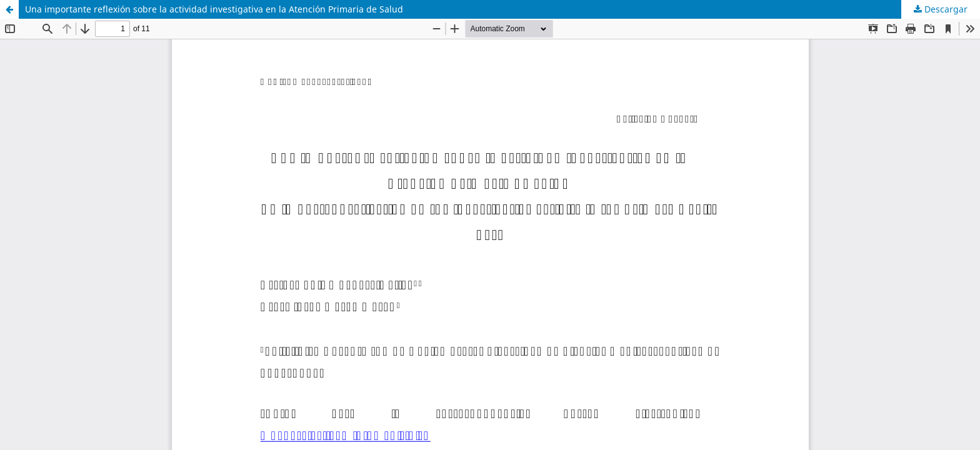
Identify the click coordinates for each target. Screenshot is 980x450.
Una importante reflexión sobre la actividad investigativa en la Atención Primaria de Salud (214, 9)
